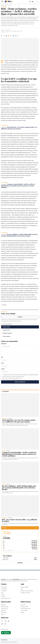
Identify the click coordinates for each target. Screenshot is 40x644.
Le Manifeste (4, 589)
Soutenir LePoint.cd (6, 598)
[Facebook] (2, 621)
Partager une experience (7, 333)
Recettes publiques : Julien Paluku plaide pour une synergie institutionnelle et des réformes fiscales (19, 235)
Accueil (2, 5)
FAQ (2, 593)
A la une (6, 5)
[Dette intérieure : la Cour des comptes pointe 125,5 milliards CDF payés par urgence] (20, 405)
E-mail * (3, 363)
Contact (3, 595)
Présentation (4, 587)
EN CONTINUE (20, 563)
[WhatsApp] (2, 624)
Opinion (3, 614)
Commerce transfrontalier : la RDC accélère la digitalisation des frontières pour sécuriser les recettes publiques (18, 186)
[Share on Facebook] (4, 36)
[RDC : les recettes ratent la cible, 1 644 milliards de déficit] (20, 506)
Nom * (2, 357)
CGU (22, 589)
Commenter (20, 317)
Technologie (4, 612)
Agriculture (4, 610)
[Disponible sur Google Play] (6, 633)
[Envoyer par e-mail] (9, 36)
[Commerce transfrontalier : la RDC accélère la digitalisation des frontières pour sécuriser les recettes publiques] (20, 439)
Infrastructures (4, 609)
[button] (3, 2)
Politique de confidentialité (27, 591)
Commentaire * (4, 344)
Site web (3, 369)
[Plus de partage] (18, 36)
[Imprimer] (13, 36)
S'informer (3, 605)
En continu (23, 605)
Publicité (3, 596)
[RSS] (5, 624)
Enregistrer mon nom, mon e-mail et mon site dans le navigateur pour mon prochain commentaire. (21, 375)
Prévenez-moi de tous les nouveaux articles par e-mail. (12, 379)
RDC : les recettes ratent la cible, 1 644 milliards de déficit (20, 520)
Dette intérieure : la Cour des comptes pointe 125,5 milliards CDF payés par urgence (19, 128)
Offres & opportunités (26, 609)
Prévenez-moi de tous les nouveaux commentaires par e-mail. (13, 377)
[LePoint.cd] (7, 575)
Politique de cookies (25, 593)
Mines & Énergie (5, 607)
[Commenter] (15, 36)
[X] (5, 621)
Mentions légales (25, 587)
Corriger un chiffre (6, 327)
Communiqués (24, 610)
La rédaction (4, 591)
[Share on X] (6, 36)
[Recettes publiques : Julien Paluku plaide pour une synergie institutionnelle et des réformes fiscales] (20, 472)
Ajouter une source (6, 330)
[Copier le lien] (11, 36)
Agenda (22, 612)
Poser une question (6, 336)
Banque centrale (24, 607)
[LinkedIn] (8, 621)
